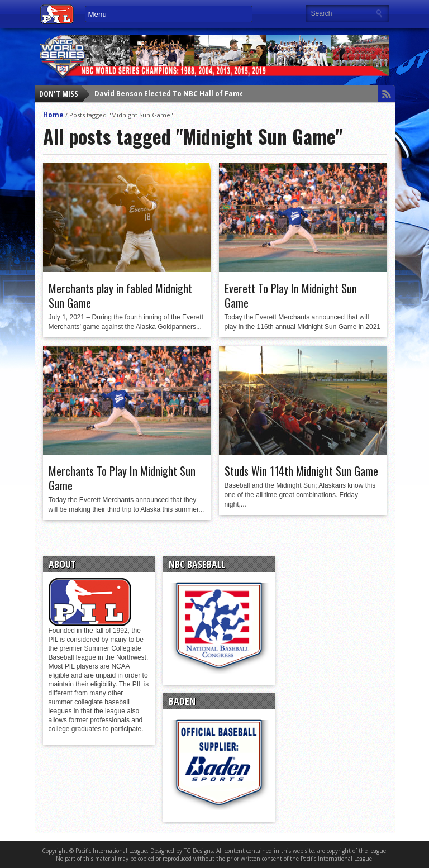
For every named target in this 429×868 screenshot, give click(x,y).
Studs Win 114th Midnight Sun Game (301, 471)
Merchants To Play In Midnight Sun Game (122, 478)
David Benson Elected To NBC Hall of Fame (169, 94)
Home (53, 115)
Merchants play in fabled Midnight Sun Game (120, 295)
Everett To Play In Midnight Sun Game (291, 295)
